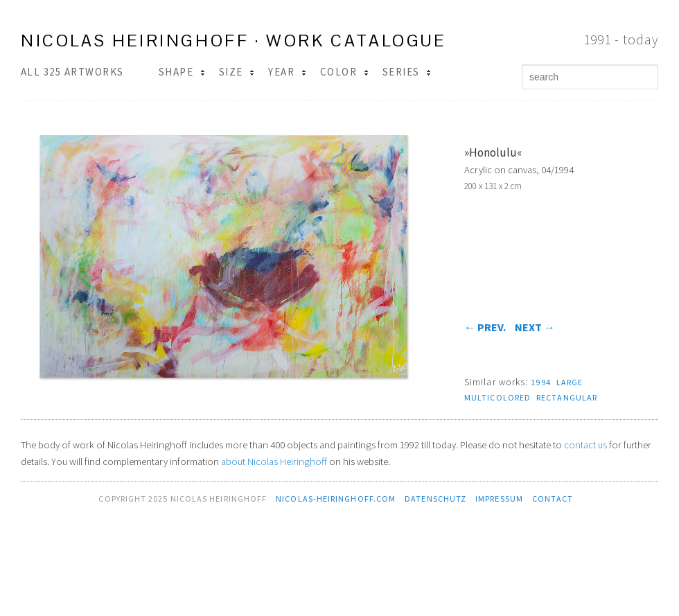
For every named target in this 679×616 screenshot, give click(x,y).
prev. (485, 327)
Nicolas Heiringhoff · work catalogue (233, 41)
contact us (585, 445)
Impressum (499, 499)
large (570, 382)
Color (344, 72)
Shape (182, 72)
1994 (540, 382)
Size (237, 72)
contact (553, 499)
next (535, 327)
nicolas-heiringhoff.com (336, 499)
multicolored (497, 397)
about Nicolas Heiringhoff (274, 461)
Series (407, 72)
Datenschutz (435, 499)
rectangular (567, 397)
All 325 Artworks (72, 72)
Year (287, 72)
